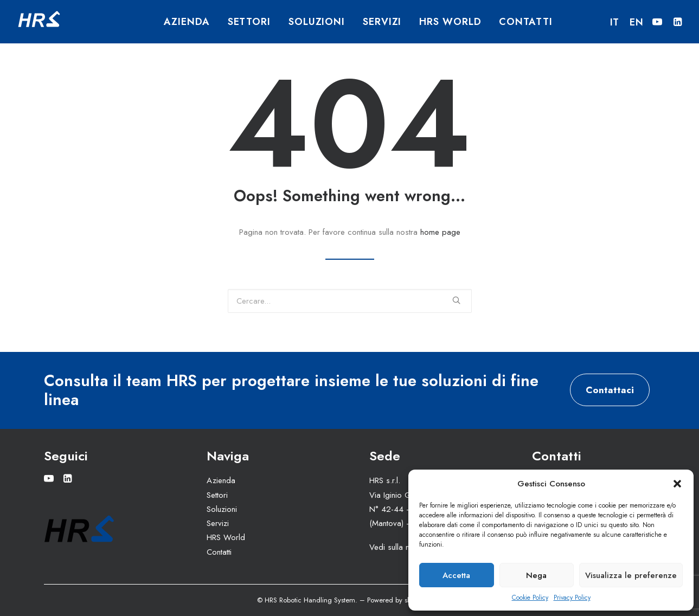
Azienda (187, 22)
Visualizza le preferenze (631, 575)
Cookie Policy (530, 598)
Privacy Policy (572, 598)
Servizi (382, 22)
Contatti (525, 22)
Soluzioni (317, 22)
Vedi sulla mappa (400, 547)
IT (615, 22)
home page (440, 232)
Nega (536, 575)
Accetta (456, 575)
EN (637, 22)
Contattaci (610, 390)
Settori (249, 22)
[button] (677, 484)
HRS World (450, 22)
